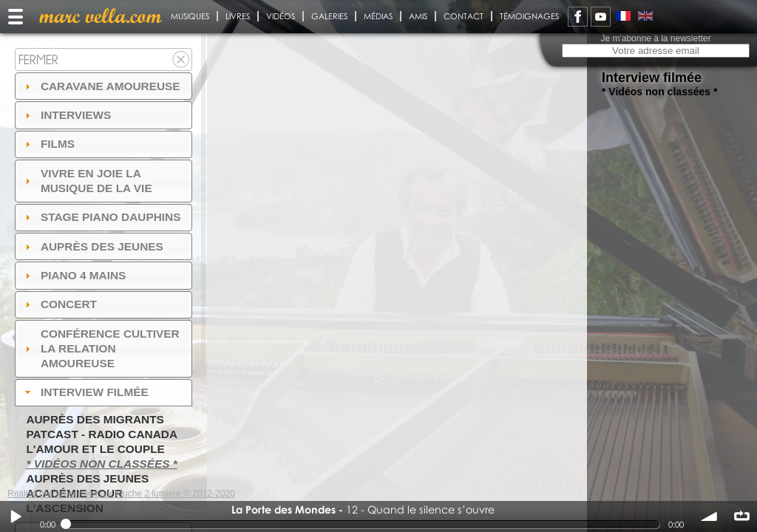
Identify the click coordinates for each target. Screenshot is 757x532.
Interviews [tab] (67, 115)
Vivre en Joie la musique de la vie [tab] (87, 181)
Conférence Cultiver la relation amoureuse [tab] (101, 348)
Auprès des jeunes (87, 478)
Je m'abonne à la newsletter (655, 38)
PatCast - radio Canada (102, 434)
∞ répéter (741, 516)
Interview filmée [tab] (85, 392)
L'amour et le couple (95, 449)
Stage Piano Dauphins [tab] (101, 217)
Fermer (38, 59)
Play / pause (16, 516)
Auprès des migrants (95, 419)
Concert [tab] (59, 304)
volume (710, 516)
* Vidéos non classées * (101, 464)
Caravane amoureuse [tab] (101, 86)
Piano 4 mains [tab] (74, 275)
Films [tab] (48, 144)
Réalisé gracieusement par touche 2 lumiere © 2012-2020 (121, 494)
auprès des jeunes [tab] (92, 246)
